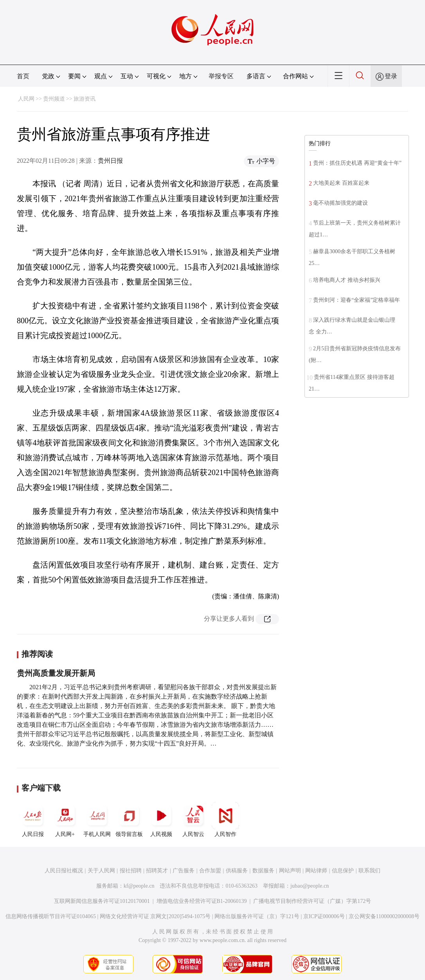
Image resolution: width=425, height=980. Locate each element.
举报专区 (221, 76)
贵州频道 (54, 99)
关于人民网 (101, 871)
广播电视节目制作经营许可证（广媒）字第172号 (312, 901)
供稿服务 (237, 871)
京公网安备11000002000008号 (384, 916)
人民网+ (65, 820)
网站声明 (290, 871)
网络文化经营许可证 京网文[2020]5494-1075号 (155, 916)
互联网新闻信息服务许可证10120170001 (102, 901)
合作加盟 (210, 871)
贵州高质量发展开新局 (56, 673)
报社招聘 (131, 871)
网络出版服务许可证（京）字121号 (257, 916)
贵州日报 (110, 161)
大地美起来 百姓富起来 (341, 183)
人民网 (26, 99)
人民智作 (225, 820)
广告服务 (184, 871)
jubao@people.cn (310, 886)
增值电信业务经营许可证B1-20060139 (202, 901)
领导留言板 (129, 820)
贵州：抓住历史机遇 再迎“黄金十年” (357, 163)
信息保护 (343, 871)
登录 (391, 76)
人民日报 (33, 820)
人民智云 (193, 820)
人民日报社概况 (64, 871)
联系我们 (369, 871)
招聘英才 (157, 871)
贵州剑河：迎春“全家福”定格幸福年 (357, 300)
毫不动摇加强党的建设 (340, 203)
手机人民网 (97, 820)
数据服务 (263, 871)
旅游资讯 (85, 99)
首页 (23, 76)
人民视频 (161, 820)
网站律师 (316, 871)
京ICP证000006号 (324, 916)
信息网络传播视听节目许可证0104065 (51, 916)
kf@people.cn (139, 886)
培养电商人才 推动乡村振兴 (347, 280)
